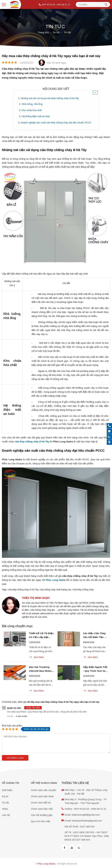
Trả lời (10, 716)
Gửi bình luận (15, 758)
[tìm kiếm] (106, 4)
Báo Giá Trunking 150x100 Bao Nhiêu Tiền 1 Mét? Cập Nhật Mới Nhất (41, 669)
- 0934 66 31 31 (63, 5)
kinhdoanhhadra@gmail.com (87, 819)
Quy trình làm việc (41, 820)
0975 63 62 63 (48, 5)
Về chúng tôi (11, 782)
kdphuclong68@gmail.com (86, 814)
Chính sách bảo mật (42, 808)
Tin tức (6, 802)
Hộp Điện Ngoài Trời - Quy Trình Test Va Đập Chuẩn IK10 (96, 669)
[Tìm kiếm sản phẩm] (93, 5)
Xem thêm (36, 657)
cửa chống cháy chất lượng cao (55, 589)
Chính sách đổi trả (41, 802)
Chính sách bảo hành (42, 796)
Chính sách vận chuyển (43, 789)
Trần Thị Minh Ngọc (36, 597)
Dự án (5, 796)
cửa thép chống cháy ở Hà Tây (23, 589)
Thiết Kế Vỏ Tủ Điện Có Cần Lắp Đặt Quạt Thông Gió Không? (41, 635)
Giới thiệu (7, 789)
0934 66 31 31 (99, 808)
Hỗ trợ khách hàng (44, 782)
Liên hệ (6, 814)
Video (5, 808)
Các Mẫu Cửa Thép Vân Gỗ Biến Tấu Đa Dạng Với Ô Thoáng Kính (96, 635)
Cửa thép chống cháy (83, 589)
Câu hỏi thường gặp (42, 814)
